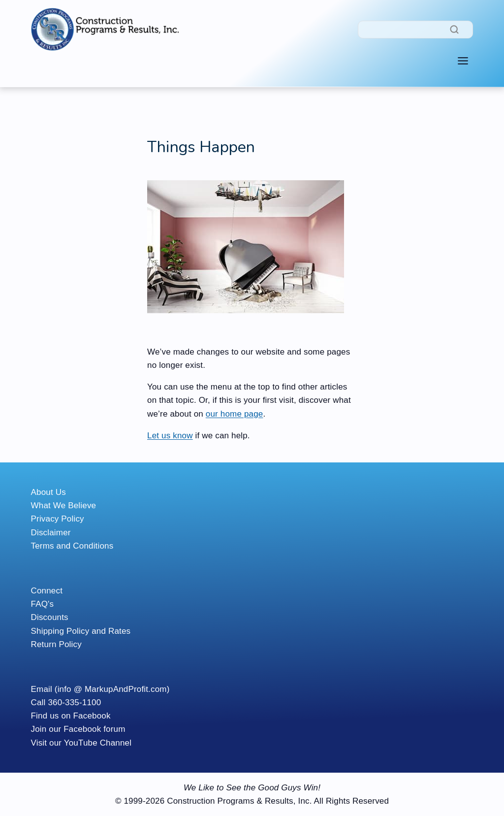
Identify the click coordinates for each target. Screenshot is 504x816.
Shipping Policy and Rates (81, 631)
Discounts (50, 617)
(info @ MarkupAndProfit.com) (112, 689)
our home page (235, 414)
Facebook (92, 716)
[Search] (415, 30)
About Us (48, 492)
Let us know (170, 436)
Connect (47, 591)
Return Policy (56, 644)
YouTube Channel (98, 743)
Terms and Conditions (72, 546)
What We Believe (64, 506)
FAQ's (43, 604)
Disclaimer (51, 533)
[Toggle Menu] (463, 61)
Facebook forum (94, 729)
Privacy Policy (58, 519)
